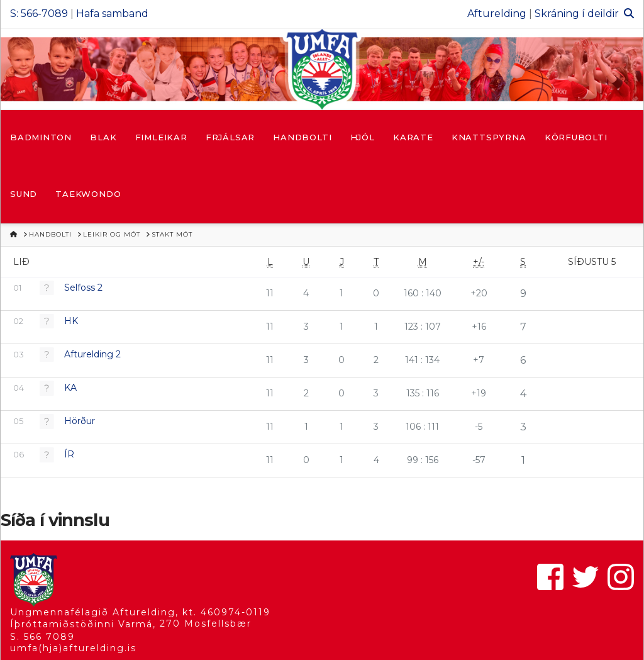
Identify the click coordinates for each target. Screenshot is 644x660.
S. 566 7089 (42, 637)
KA (70, 388)
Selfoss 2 (83, 288)
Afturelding (497, 14)
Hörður (80, 421)
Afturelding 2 (92, 354)
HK (71, 321)
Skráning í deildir (577, 14)
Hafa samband (112, 14)
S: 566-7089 (39, 14)
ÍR (69, 454)
